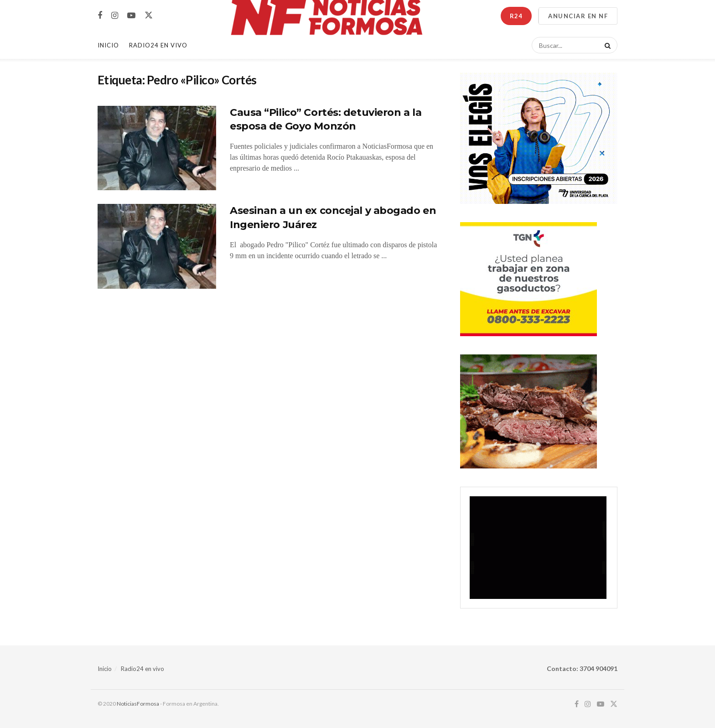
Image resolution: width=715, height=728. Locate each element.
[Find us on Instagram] (115, 16)
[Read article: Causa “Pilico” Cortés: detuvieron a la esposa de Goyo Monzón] (157, 148)
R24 (516, 16)
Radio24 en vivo (142, 669)
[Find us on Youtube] (131, 16)
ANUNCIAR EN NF (578, 16)
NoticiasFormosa (138, 704)
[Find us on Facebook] (100, 16)
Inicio (108, 45)
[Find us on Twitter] (149, 16)
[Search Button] (606, 45)
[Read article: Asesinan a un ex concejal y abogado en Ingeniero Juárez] (157, 246)
